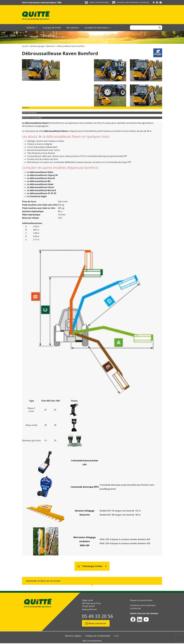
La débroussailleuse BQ (39, 181)
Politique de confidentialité (98, 636)
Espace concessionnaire (99, 2)
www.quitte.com (89, 609)
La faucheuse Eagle (37, 196)
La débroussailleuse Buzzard (41, 190)
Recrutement (73, 28)
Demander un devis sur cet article (43, 581)
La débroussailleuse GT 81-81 (42, 193)
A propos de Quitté (52, 28)
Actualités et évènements (98, 28)
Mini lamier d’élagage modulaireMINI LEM (85, 541)
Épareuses (51, 46)
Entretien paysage (37, 46)
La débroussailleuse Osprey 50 (42, 175)
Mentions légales (73, 636)
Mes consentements (92, 641)
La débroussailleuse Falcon (41, 187)
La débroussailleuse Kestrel (41, 178)
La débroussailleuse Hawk (40, 184)
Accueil (25, 46)
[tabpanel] (92, 160)
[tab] (92, 108)
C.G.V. (116, 636)
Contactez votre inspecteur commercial (133, 2)
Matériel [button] (32, 28)
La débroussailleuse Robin (40, 172)
